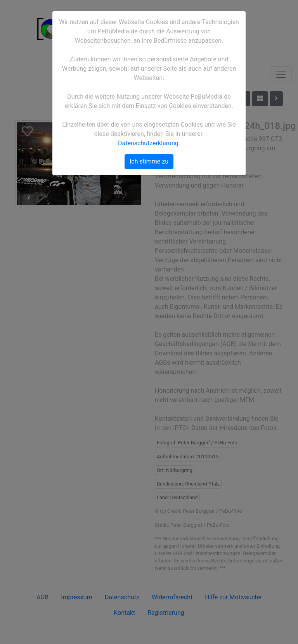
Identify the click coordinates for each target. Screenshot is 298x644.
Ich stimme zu (149, 161)
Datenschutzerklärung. (149, 143)
